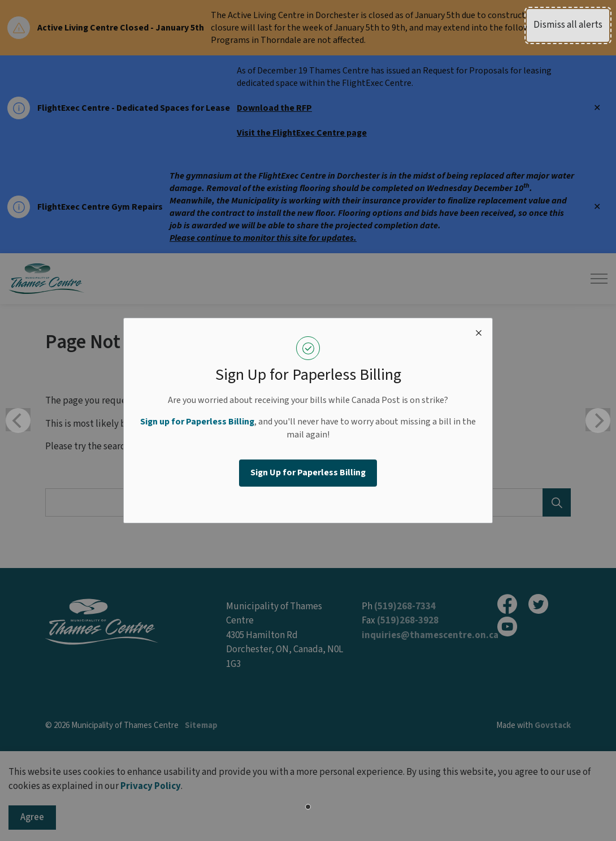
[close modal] (479, 332)
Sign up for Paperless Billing (197, 422)
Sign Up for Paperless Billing (308, 472)
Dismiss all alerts (568, 25)
